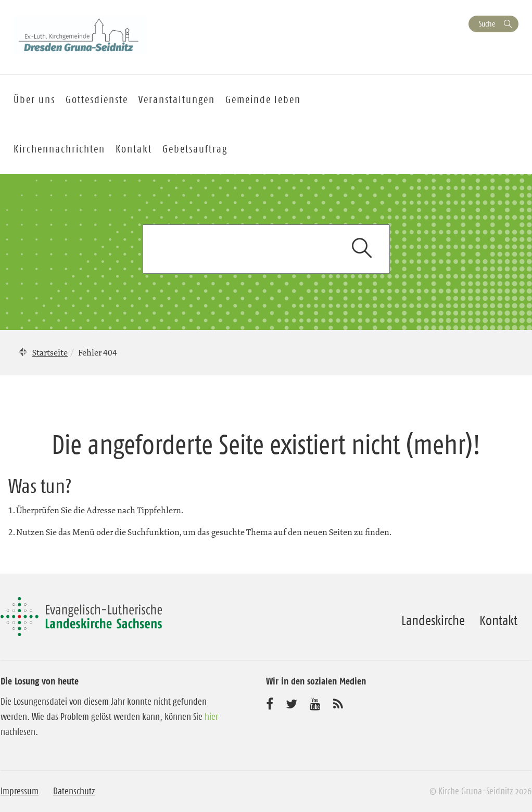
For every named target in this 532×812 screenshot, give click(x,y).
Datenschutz (74, 791)
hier (211, 717)
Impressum (20, 791)
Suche (487, 24)
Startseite (50, 352)
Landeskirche (433, 620)
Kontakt (134, 149)
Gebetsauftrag (195, 149)
